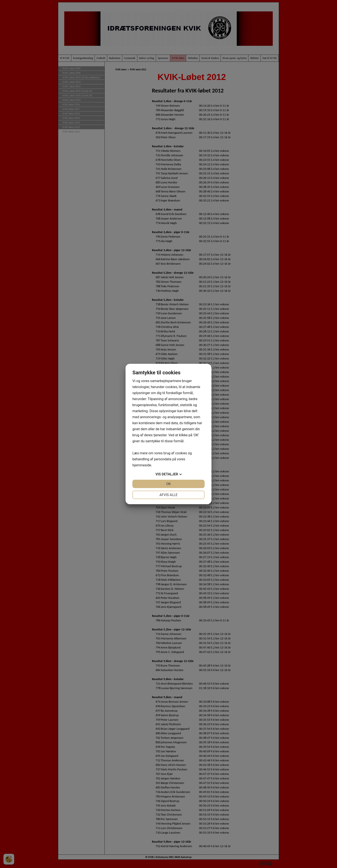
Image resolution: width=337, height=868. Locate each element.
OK (168, 484)
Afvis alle (168, 495)
